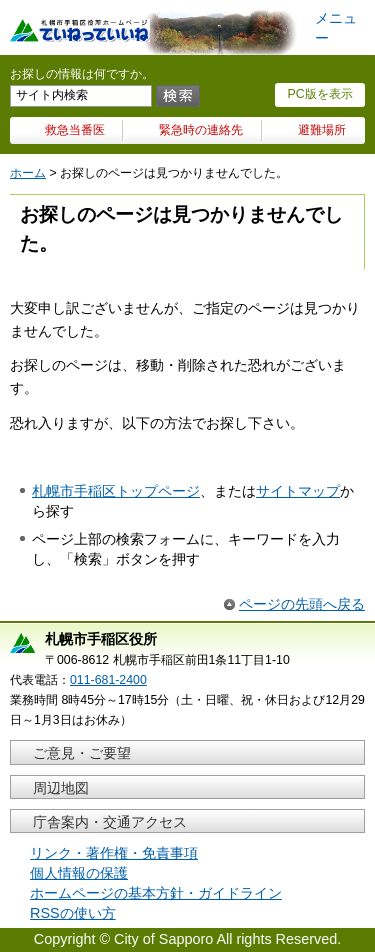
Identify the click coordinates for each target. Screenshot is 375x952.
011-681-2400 (108, 680)
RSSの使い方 (73, 913)
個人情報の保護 (79, 873)
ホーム (28, 173)
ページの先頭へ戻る (302, 604)
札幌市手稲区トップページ (116, 491)
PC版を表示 (319, 94)
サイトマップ (298, 491)
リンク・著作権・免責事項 (114, 853)
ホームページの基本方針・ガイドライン (156, 893)
